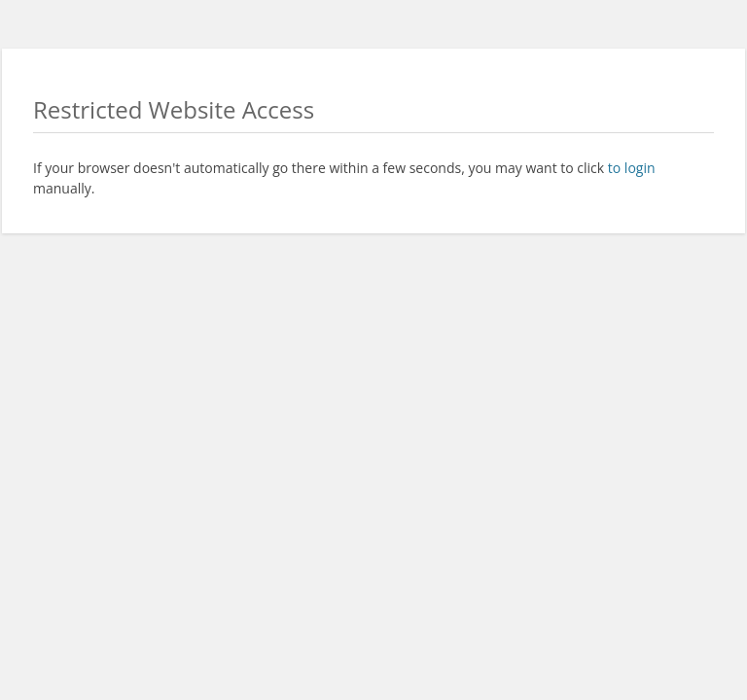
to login (632, 168)
